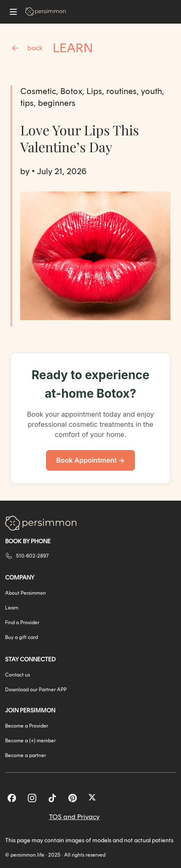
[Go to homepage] (46, 12)
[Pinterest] (73, 798)
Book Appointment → (90, 460)
